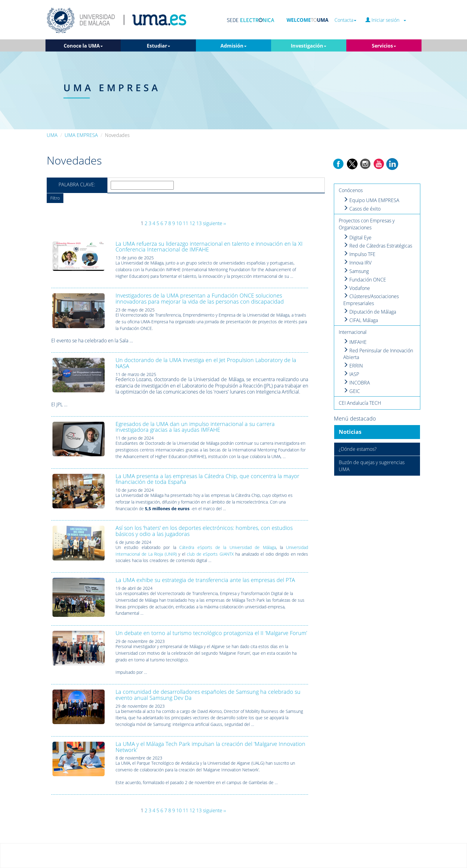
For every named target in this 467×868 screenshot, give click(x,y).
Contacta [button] (345, 20)
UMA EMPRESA (81, 135)
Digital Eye (357, 238)
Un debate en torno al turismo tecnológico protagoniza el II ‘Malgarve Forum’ (211, 633)
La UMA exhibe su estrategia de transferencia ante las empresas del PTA (205, 580)
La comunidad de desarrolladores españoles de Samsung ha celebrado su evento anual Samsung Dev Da (208, 695)
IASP (351, 374)
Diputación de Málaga (370, 312)
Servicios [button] (384, 46)
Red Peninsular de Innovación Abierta (378, 354)
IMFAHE (355, 342)
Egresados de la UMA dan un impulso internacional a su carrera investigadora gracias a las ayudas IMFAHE (195, 427)
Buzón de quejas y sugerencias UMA (372, 466)
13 (199, 223)
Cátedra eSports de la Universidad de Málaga (228, 547)
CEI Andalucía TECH (360, 403)
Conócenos (351, 190)
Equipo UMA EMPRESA (371, 200)
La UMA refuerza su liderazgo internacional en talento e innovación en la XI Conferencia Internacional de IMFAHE (209, 247)
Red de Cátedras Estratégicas (378, 246)
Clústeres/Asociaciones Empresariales (371, 300)
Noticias (350, 432)
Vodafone (357, 288)
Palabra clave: (77, 185)
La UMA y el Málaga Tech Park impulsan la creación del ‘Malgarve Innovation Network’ (210, 747)
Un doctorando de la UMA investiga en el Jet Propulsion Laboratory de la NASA (206, 363)
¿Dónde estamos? (358, 449)
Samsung (356, 271)
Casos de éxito (362, 209)
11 (186, 223)
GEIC (352, 391)
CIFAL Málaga (361, 320)
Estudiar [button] (158, 46)
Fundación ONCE (365, 280)
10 (179, 223)
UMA (52, 135)
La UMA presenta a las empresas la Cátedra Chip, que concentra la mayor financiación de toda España (207, 479)
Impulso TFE (359, 254)
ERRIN (353, 366)
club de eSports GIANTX (210, 554)
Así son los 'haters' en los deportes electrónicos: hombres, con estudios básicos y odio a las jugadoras (204, 531)
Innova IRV (357, 263)
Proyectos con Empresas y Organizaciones (367, 224)
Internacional (353, 332)
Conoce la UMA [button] (83, 46)
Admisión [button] (233, 46)
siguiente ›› (214, 223)
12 (192, 223)
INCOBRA (357, 383)
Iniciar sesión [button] (386, 20)
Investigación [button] (309, 46)
